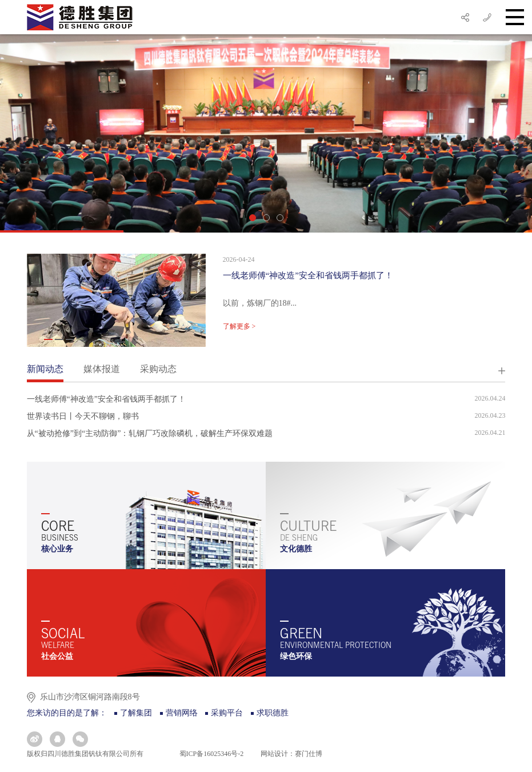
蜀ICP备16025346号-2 (211, 754)
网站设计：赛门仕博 (291, 754)
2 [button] (266, 218)
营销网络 (182, 713)
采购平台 (227, 713)
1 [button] (253, 218)
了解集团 (136, 713)
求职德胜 (273, 713)
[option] (266, 133)
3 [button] (280, 218)
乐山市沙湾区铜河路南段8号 (90, 697)
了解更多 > (239, 326)
